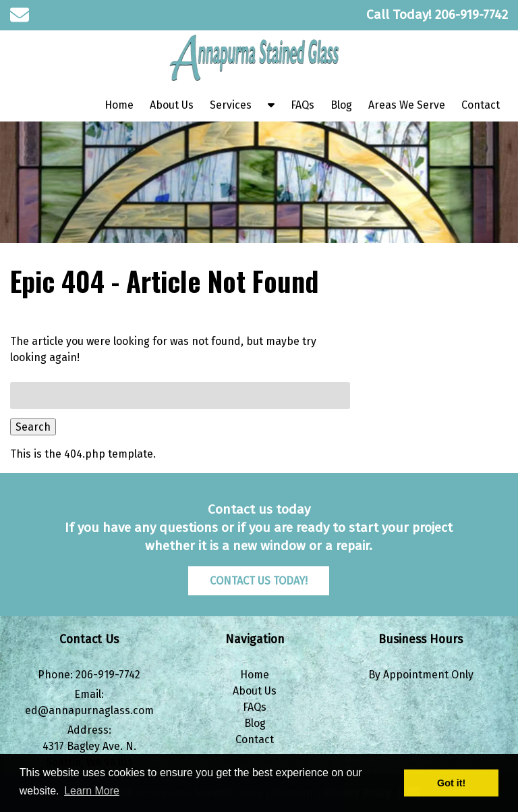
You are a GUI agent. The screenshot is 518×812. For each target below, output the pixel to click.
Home (119, 105)
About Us (172, 105)
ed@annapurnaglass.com (89, 710)
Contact (481, 105)
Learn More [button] (92, 791)
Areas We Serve (407, 105)
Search (33, 427)
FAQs (303, 105)
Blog (341, 105)
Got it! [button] (451, 783)
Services (231, 105)
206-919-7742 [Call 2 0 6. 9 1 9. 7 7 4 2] (108, 675)
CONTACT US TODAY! (259, 581)
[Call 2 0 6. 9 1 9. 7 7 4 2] (471, 15)
